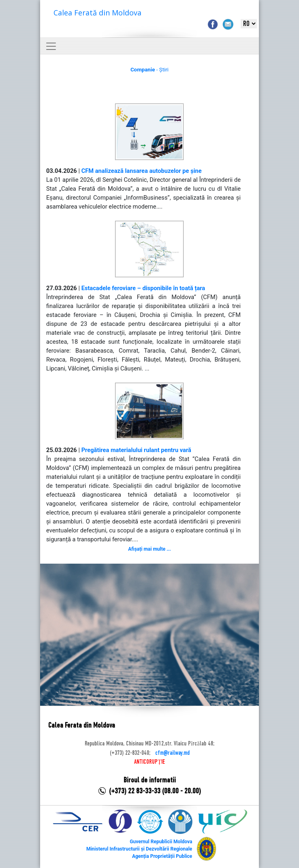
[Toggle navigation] (51, 46)
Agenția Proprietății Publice (162, 856)
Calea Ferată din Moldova (97, 13)
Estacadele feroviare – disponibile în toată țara (143, 288)
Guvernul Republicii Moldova (161, 842)
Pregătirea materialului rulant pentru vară (136, 450)
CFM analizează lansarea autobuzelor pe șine (142, 171)
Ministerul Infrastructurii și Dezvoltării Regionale (139, 849)
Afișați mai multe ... (149, 549)
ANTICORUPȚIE (149, 762)
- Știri (149, 70)
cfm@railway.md (172, 753)
